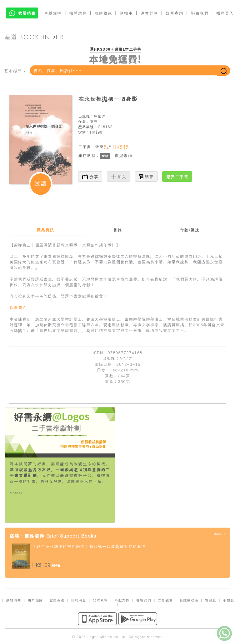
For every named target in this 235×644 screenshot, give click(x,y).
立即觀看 (165, 600)
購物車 (126, 13)
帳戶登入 (225, 13)
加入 (119, 176)
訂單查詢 (174, 13)
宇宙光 (100, 116)
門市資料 (100, 600)
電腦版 (211, 600)
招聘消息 (78, 13)
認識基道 (57, 600)
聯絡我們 (200, 13)
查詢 (128, 155)
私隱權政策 (189, 600)
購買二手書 (177, 176)
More (220, 534)
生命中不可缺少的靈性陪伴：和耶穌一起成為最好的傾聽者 (89, 546)
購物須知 (14, 600)
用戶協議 (35, 600)
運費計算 (149, 13)
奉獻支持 (53, 13)
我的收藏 (103, 13)
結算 (146, 176)
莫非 (94, 121)
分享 (90, 176)
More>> (16, 493)
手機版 (228, 600)
